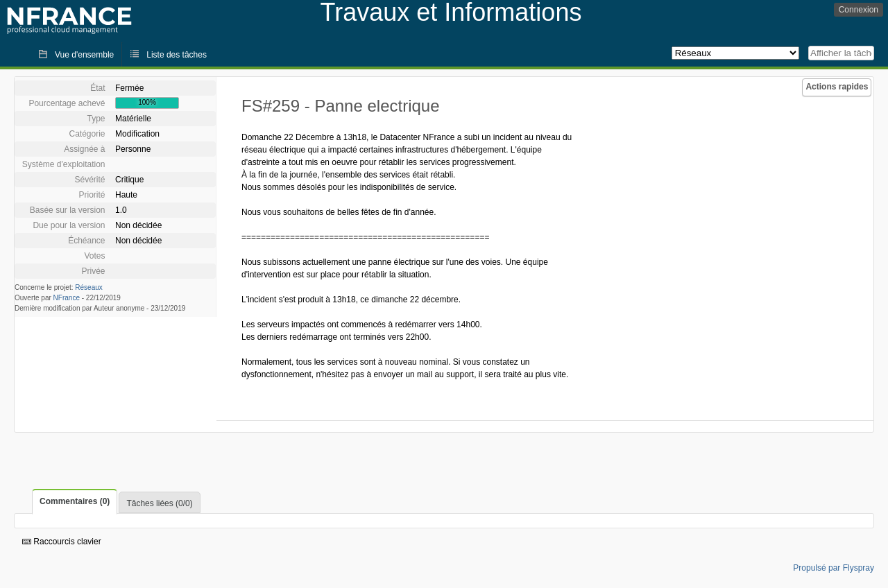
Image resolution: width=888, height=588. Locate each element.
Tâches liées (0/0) (159, 503)
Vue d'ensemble (84, 55)
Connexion (859, 10)
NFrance (67, 298)
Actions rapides (837, 87)
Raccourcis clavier (62, 542)
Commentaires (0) (75, 501)
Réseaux (88, 287)
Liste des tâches (177, 55)
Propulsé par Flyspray (834, 568)
